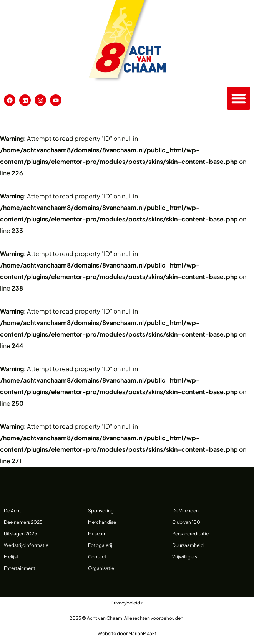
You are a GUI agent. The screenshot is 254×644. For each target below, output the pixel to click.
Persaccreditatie (190, 534)
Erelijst (11, 557)
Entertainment (20, 568)
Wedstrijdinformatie (26, 545)
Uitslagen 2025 (20, 534)
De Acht (12, 511)
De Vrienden (185, 511)
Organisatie (101, 568)
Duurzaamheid (188, 545)
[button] (239, 98)
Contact (97, 557)
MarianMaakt (143, 633)
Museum (97, 534)
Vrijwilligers (185, 557)
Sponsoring (101, 511)
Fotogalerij (100, 545)
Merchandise (102, 522)
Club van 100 (186, 522)
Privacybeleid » (127, 603)
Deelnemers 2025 (23, 522)
